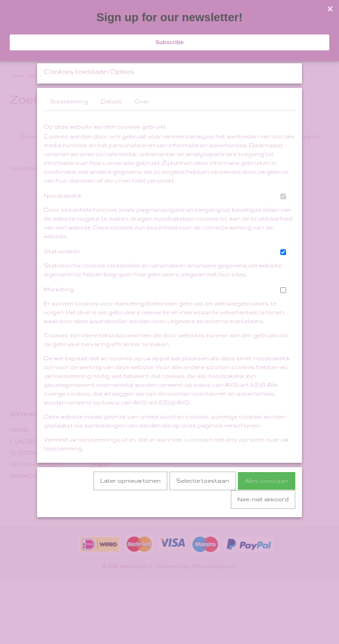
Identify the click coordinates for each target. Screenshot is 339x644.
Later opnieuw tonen (130, 504)
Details (111, 125)
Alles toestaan (267, 504)
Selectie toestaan (203, 504)
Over (142, 125)
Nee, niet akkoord (263, 523)
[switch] (283, 220)
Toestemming (69, 125)
